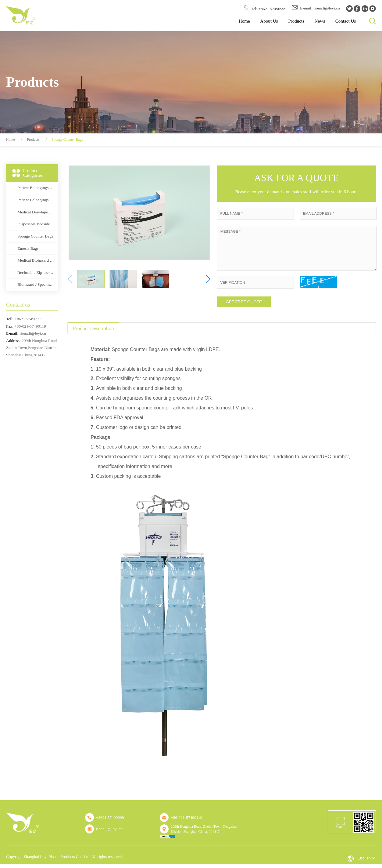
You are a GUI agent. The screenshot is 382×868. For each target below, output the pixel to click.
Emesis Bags (28, 248)
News (320, 21)
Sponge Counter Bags (67, 140)
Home (244, 21)
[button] (208, 279)
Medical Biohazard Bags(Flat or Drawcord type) (36, 260)
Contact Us (346, 21)
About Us (269, 21)
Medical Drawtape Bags (36, 212)
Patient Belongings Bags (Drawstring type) (36, 188)
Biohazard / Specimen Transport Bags (36, 284)
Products (296, 21)
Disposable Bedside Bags (36, 224)
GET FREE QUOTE (244, 302)
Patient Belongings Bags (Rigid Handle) (36, 200)
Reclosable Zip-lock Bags (36, 272)
